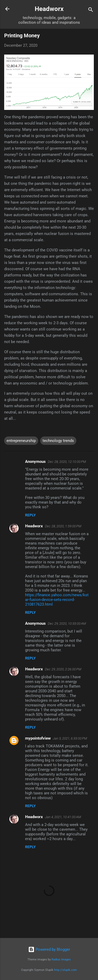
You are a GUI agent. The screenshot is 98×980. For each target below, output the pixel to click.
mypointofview (38, 738)
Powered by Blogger (49, 949)
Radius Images (61, 960)
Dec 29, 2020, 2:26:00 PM (63, 669)
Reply (30, 515)
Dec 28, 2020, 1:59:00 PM (63, 526)
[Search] (91, 11)
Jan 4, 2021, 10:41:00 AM (63, 817)
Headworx (49, 9)
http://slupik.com (65, 970)
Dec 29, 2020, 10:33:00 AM (67, 624)
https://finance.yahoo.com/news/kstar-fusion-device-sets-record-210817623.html (57, 600)
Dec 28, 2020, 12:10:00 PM (67, 462)
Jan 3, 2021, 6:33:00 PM (70, 738)
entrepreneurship (21, 441)
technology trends (58, 441)
